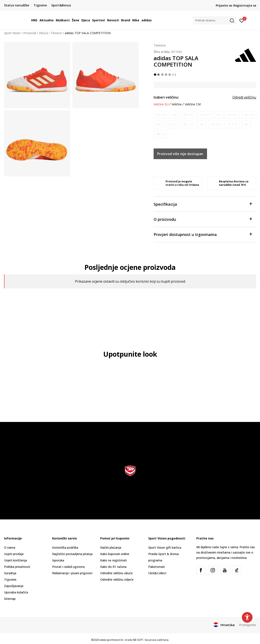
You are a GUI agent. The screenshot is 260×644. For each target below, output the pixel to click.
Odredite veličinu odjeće (117, 579)
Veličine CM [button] (193, 104)
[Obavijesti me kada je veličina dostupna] (161, 115)
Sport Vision (12, 33)
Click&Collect (157, 573)
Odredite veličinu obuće (116, 573)
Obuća (43, 33)
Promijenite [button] (248, 625)
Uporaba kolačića (16, 592)
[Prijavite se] (242, 20)
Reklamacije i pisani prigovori (72, 573)
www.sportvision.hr (112, 640)
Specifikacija (203, 204)
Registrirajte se (245, 5)
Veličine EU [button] (161, 104)
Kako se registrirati (113, 560)
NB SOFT (138, 640)
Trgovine (10, 579)
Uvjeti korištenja (15, 560)
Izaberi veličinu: (166, 97)
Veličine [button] (177, 104)
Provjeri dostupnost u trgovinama (203, 234)
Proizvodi (30, 33)
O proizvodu (203, 219)
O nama (10, 547)
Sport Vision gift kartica (165, 547)
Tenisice (56, 33)
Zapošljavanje (14, 586)
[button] (214, 20)
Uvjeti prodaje (14, 554)
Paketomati (156, 567)
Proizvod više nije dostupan (180, 154)
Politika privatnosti (17, 567)
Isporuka (58, 560)
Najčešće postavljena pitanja (72, 554)
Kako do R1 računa (113, 567)
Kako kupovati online (115, 554)
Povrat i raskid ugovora (68, 567)
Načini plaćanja (111, 547)
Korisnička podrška (65, 547)
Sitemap (10, 599)
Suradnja (10, 573)
